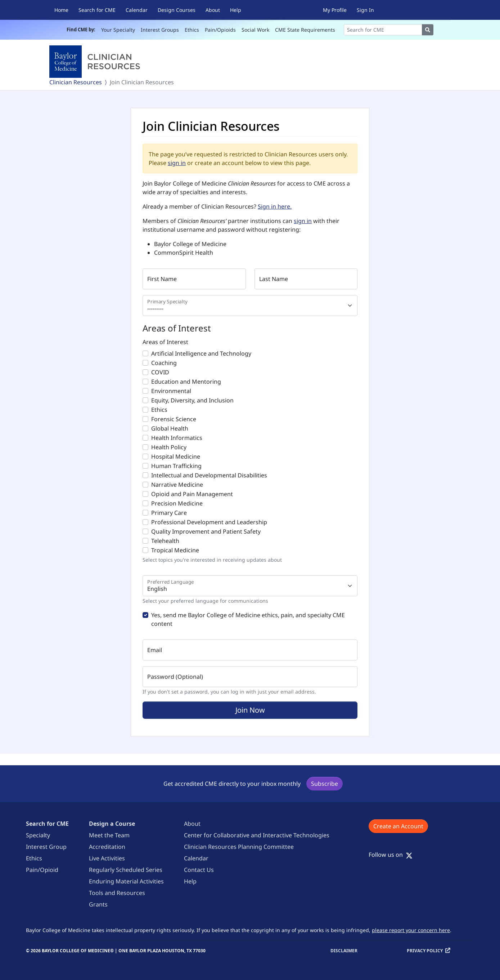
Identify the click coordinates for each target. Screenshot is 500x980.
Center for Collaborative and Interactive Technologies (257, 835)
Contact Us (199, 870)
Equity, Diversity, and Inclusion (192, 400)
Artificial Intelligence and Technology (201, 353)
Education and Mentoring (186, 382)
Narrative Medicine (177, 485)
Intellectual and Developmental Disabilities (209, 475)
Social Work (255, 30)
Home (61, 10)
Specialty (38, 835)
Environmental (171, 391)
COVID (160, 372)
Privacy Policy (425, 951)
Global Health (170, 428)
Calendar (137, 10)
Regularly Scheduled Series (126, 870)
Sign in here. (275, 206)
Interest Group (46, 847)
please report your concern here (411, 930)
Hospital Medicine (176, 456)
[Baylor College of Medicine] (96, 62)
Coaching (164, 363)
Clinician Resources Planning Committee (239, 847)
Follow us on (391, 855)
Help (236, 10)
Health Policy (169, 447)
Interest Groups (160, 30)
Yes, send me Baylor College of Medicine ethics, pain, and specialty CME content (248, 619)
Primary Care (169, 513)
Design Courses (177, 10)
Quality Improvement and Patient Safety (206, 531)
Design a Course (112, 824)
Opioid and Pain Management (192, 494)
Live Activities (107, 858)
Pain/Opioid (42, 870)
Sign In (365, 10)
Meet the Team (109, 835)
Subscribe (325, 784)
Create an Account (398, 826)
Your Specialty (118, 30)
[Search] (383, 30)
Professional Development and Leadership (209, 522)
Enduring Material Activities (126, 881)
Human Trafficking (176, 466)
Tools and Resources (117, 893)
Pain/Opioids (220, 30)
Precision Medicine (177, 503)
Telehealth (165, 541)
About (213, 10)
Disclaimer (344, 951)
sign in (177, 163)
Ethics (192, 30)
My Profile (335, 10)
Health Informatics (177, 438)
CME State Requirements (305, 30)
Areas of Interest (165, 342)
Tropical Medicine (175, 550)
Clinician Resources (76, 82)
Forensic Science (174, 419)
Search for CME (97, 10)
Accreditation (107, 847)
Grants (98, 904)
